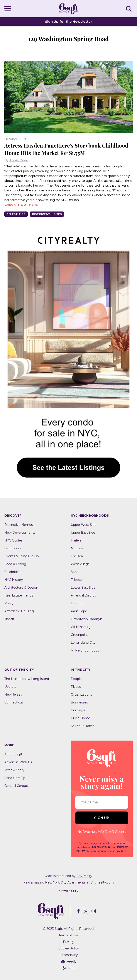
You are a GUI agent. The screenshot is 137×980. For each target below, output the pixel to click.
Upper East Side (83, 533)
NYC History (14, 580)
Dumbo (77, 603)
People (76, 679)
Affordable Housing (19, 611)
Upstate (10, 687)
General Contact (17, 786)
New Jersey (13, 695)
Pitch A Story (14, 770)
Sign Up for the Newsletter (69, 21)
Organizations (81, 695)
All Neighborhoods (85, 650)
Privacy (68, 942)
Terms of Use (101, 847)
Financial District (83, 595)
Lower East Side (83, 588)
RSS (69, 968)
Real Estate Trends (19, 595)
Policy (9, 603)
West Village (80, 564)
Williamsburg (81, 627)
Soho (75, 572)
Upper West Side (84, 525)
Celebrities (16, 214)
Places (76, 687)
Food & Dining (15, 564)
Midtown (78, 548)
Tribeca (76, 580)
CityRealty (84, 876)
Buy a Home (80, 718)
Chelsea (77, 556)
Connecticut (14, 702)
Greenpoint (79, 635)
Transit (9, 619)
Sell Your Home (83, 726)
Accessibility (69, 955)
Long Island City (83, 643)
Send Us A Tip (15, 778)
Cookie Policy (69, 948)
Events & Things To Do (22, 556)
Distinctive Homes (47, 214)
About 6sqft (13, 754)
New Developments (20, 533)
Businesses (79, 702)
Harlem (76, 540)
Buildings (78, 710)
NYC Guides (13, 540)
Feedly (69, 961)
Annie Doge (19, 160)
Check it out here (21, 205)
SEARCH (129, 9)
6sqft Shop (13, 548)
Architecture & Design (21, 588)
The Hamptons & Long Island (27, 679)
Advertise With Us (18, 762)
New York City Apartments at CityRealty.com (79, 882)
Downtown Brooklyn (86, 619)
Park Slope (79, 611)
